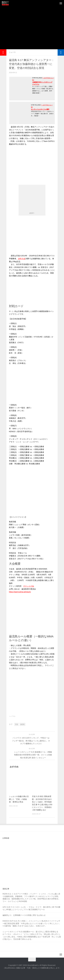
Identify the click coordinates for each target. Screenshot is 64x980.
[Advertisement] (33, 31)
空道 (17, 724)
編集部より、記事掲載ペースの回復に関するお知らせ (24, 915)
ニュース (12, 52)
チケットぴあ (29, 586)
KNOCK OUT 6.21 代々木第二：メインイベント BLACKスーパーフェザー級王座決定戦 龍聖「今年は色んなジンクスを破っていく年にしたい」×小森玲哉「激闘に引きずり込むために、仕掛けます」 (31, 923)
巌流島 (22, 724)
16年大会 (22, 259)
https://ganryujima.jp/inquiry (20, 592)
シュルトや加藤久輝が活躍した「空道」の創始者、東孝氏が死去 (19, 799)
